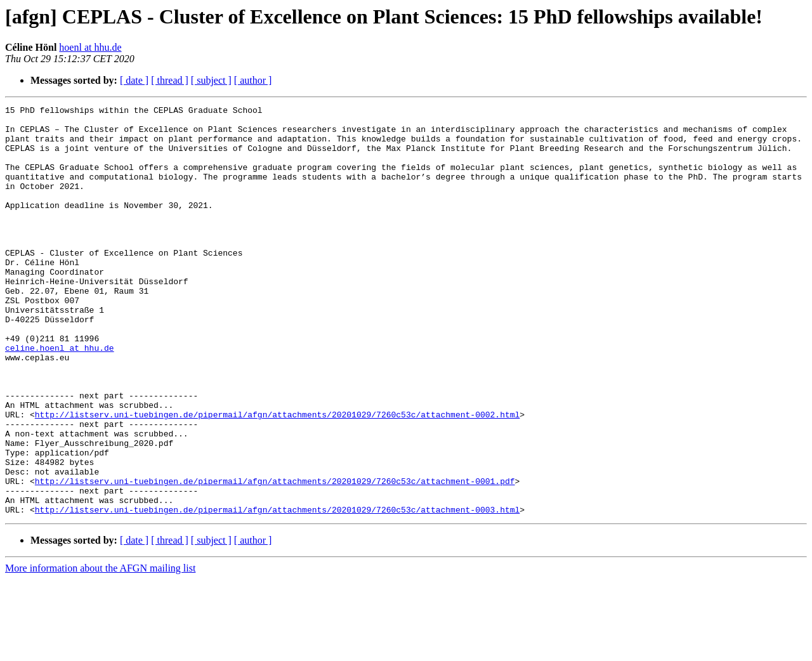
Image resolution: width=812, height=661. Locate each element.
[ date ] (134, 80)
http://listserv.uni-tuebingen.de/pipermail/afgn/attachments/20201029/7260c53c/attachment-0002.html (277, 477)
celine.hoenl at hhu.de (60, 397)
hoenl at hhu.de (90, 47)
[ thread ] (170, 80)
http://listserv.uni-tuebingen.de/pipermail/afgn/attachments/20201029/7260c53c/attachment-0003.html (277, 591)
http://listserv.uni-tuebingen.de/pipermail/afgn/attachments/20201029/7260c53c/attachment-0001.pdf (275, 557)
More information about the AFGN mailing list (100, 650)
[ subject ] (211, 80)
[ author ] (253, 80)
